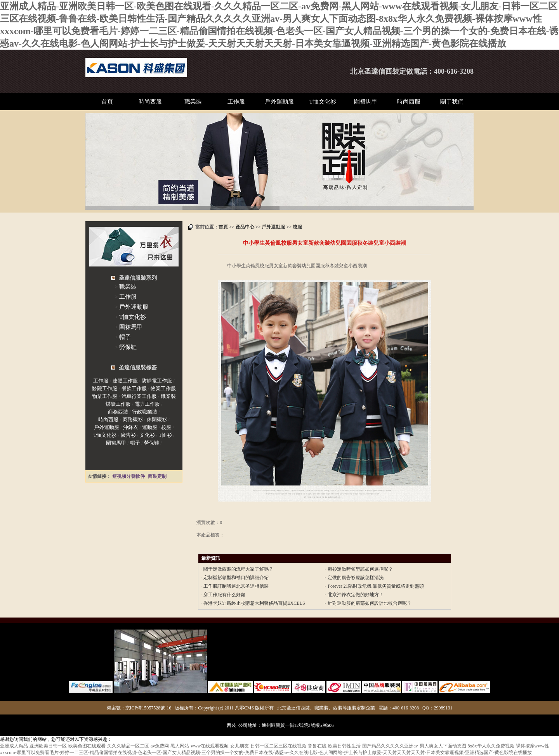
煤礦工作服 (118, 404)
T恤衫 (165, 435)
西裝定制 (157, 476)
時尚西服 (150, 102)
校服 (297, 227)
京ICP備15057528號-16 (148, 708)
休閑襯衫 (157, 420)
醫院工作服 (105, 388)
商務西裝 (118, 412)
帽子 (125, 337)
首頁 (107, 102)
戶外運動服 (279, 102)
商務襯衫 (133, 420)
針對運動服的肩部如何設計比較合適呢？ (370, 603)
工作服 (236, 102)
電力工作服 (147, 404)
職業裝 (193, 102)
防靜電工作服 (157, 381)
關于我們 (452, 102)
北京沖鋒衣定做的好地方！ (356, 595)
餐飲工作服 (134, 388)
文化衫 (147, 435)
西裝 (231, 725)
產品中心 (245, 227)
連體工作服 (125, 381)
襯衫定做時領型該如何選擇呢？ (360, 569)
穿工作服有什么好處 (224, 595)
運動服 (150, 427)
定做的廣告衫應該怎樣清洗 (356, 578)
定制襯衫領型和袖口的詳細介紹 (236, 578)
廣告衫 (128, 435)
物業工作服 (163, 388)
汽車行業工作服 (139, 396)
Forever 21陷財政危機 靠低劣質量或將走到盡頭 (376, 586)
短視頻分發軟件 (128, 476)
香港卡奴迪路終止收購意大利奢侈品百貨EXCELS (254, 603)
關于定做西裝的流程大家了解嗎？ (238, 569)
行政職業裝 (145, 412)
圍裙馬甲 (366, 102)
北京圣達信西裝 (375, 71)
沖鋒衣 (131, 427)
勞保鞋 (128, 347)
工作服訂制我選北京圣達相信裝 (236, 586)
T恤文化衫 (323, 102)
